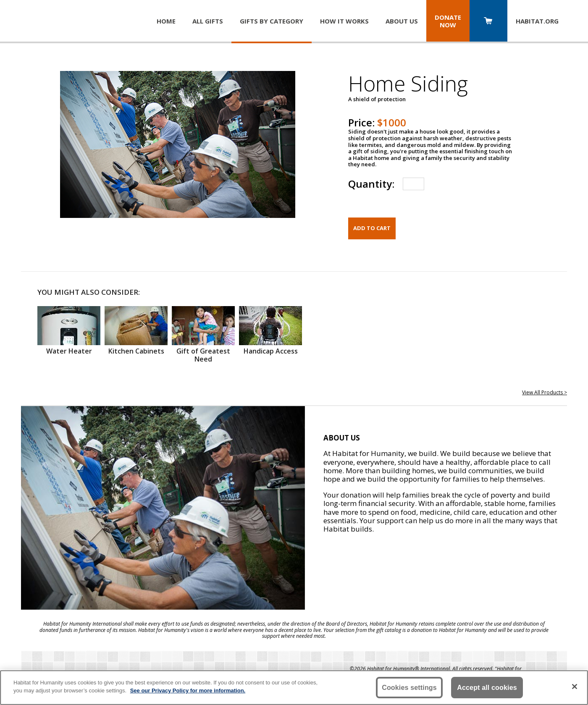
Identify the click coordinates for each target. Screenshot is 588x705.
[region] (294, 688)
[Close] (575, 687)
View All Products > (545, 392)
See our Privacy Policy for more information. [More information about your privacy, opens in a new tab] (188, 691)
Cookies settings (409, 688)
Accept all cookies (487, 688)
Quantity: (371, 184)
